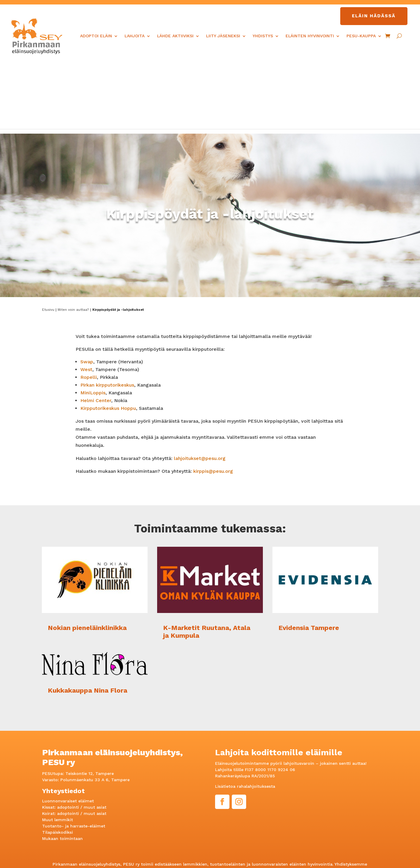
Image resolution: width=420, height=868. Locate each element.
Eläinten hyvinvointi (310, 36)
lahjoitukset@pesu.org (200, 389)
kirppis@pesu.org (213, 402)
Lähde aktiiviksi (175, 36)
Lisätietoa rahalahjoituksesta (245, 717)
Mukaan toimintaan (62, 769)
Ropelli (89, 308)
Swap (87, 292)
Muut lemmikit (58, 750)
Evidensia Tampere (309, 558)
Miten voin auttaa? (73, 240)
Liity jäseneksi (223, 36)
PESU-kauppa (361, 36)
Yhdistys (263, 36)
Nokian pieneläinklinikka (87, 558)
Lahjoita (135, 36)
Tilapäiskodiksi (58, 763)
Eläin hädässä (374, 16)
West (86, 300)
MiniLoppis (93, 323)
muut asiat (95, 738)
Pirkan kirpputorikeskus (107, 315)
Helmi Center (96, 331)
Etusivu (48, 240)
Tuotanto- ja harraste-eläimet (74, 757)
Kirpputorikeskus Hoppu (108, 339)
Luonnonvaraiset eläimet (68, 732)
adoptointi (68, 738)
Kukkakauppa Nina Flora (88, 621)
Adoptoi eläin (96, 36)
